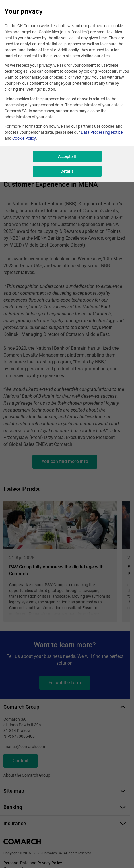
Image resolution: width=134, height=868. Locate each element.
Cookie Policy (24, 138)
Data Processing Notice (102, 132)
